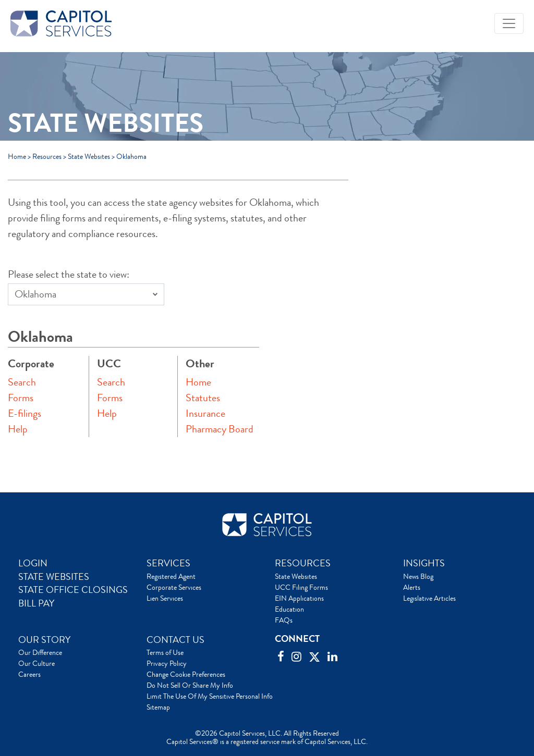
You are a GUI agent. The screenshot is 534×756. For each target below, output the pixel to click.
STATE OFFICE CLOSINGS (73, 590)
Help (18, 429)
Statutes (203, 398)
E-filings (25, 413)
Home (17, 156)
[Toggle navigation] (509, 23)
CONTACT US (175, 640)
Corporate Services (174, 587)
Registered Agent (171, 576)
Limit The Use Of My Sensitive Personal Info (210, 696)
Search (22, 382)
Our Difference (40, 652)
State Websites (89, 156)
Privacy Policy (167, 663)
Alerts (412, 587)
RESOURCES (303, 563)
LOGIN (33, 563)
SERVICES (168, 563)
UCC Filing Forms (301, 587)
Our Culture (37, 663)
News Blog (418, 576)
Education (289, 609)
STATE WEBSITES (54, 577)
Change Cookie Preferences (186, 674)
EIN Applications (299, 598)
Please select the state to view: (69, 274)
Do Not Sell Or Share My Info (190, 685)
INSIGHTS (424, 563)
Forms (21, 398)
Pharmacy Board (220, 429)
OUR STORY (44, 640)
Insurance (205, 413)
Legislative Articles (429, 598)
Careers (29, 674)
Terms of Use (165, 652)
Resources (47, 156)
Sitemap (158, 707)
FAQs (284, 620)
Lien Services (165, 598)
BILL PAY (36, 603)
